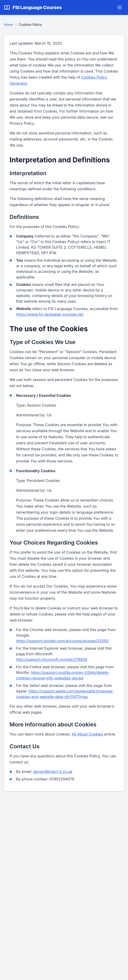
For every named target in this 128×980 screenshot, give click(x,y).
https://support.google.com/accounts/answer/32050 (62, 641)
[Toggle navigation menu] (120, 7)
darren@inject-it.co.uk (53, 772)
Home (8, 25)
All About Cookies (87, 734)
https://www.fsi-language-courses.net (50, 314)
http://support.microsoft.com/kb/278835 (52, 659)
